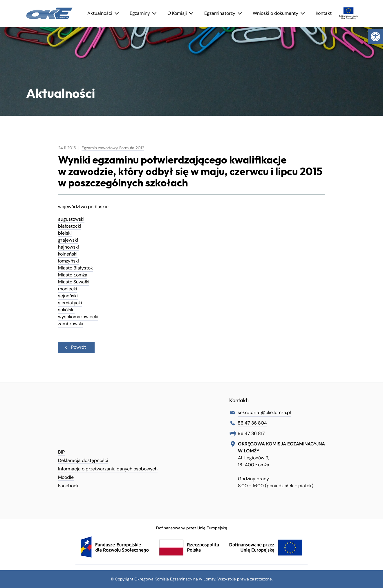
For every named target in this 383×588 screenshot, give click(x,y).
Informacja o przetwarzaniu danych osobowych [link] (108, 469)
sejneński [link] (68, 296)
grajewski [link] (68, 240)
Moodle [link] (66, 477)
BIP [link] (61, 452)
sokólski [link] (66, 310)
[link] (375, 37)
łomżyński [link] (68, 261)
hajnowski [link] (68, 247)
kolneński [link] (68, 254)
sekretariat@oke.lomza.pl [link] (264, 412)
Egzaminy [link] (140, 13)
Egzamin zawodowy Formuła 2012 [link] (113, 148)
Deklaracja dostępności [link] (83, 460)
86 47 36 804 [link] (252, 423)
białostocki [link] (70, 226)
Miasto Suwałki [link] (74, 282)
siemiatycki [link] (70, 303)
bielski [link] (65, 233)
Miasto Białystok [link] (75, 268)
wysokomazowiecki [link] (78, 317)
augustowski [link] (71, 219)
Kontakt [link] (324, 13)
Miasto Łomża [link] (73, 275)
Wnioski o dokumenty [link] (275, 13)
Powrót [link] (75, 347)
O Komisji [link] (177, 13)
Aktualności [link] (100, 13)
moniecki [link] (68, 289)
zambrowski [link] (71, 324)
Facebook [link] (68, 486)
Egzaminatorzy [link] (220, 13)
